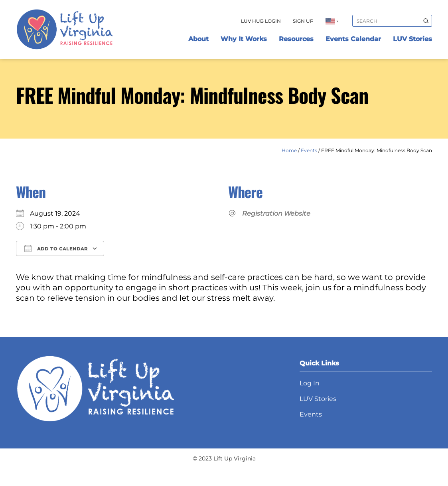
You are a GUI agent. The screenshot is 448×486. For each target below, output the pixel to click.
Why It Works (244, 39)
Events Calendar (353, 39)
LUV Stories (412, 39)
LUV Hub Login (261, 21)
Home (289, 150)
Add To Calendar (56, 248)
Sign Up (303, 21)
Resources (296, 39)
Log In (310, 383)
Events (309, 150)
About (198, 39)
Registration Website (276, 213)
